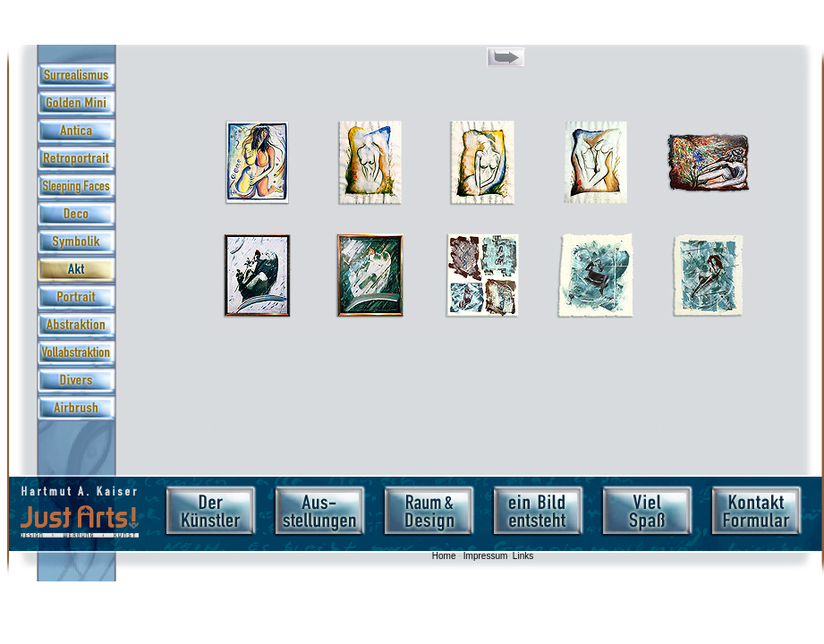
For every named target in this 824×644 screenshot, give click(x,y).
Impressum (485, 556)
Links (523, 556)
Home (444, 556)
